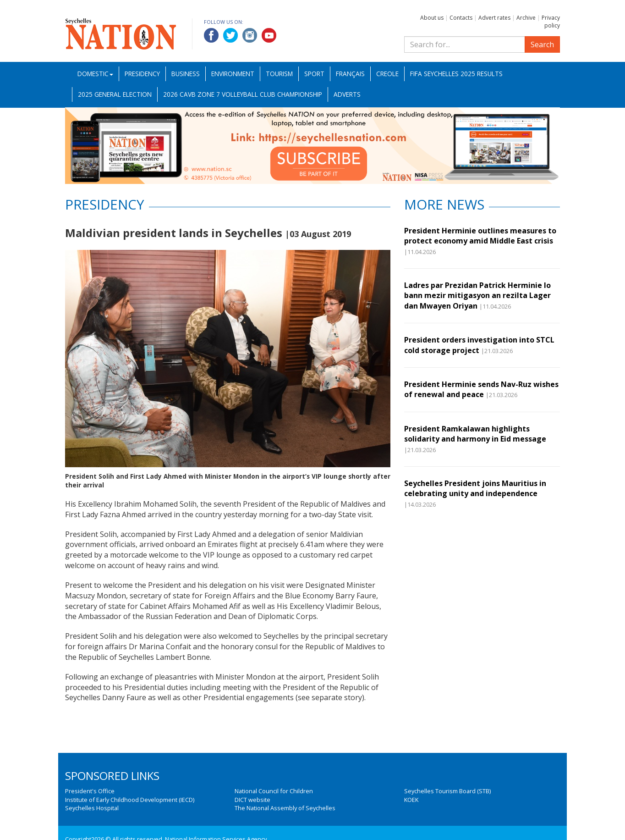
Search (542, 44)
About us (432, 18)
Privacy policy (551, 22)
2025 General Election (115, 94)
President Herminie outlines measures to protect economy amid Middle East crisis (480, 236)
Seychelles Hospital (92, 808)
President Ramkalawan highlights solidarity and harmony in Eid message (475, 434)
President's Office (90, 791)
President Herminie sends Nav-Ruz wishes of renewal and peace (481, 389)
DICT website (252, 800)
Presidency (142, 74)
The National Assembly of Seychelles (285, 808)
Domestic (95, 74)
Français (350, 74)
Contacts (461, 18)
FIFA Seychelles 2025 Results (456, 74)
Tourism (279, 74)
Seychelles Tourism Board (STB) (447, 791)
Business (186, 74)
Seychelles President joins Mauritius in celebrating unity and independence (475, 488)
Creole (387, 74)
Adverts (347, 94)
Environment (233, 74)
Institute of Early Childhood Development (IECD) (130, 800)
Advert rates (494, 18)
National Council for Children (274, 791)
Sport (314, 74)
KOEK (411, 800)
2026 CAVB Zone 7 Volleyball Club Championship (243, 94)
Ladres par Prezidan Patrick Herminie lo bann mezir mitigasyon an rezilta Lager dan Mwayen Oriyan (477, 296)
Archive (526, 18)
